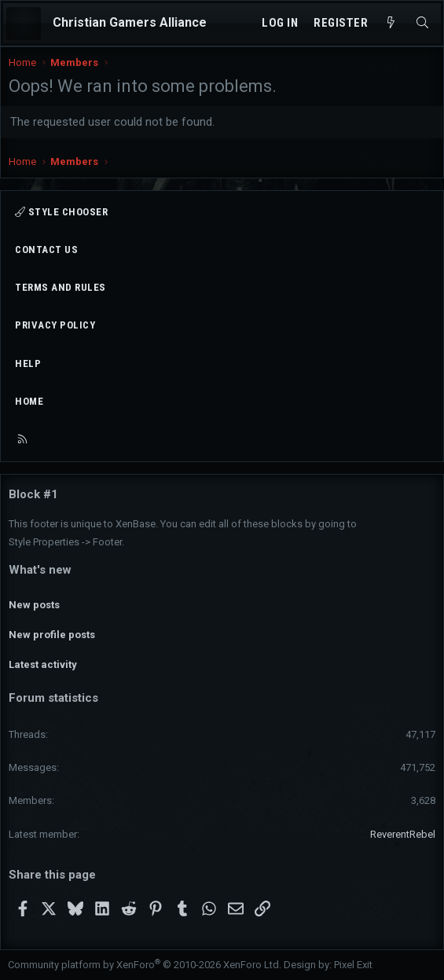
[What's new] (391, 23)
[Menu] (24, 24)
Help (28, 363)
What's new (40, 570)
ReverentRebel (403, 834)
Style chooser (61, 212)
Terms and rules (61, 287)
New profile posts (52, 635)
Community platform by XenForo (145, 965)
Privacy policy (55, 325)
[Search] (422, 23)
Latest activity (43, 664)
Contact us (46, 250)
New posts (34, 605)
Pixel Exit (353, 965)
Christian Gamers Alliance (130, 22)
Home (29, 401)
